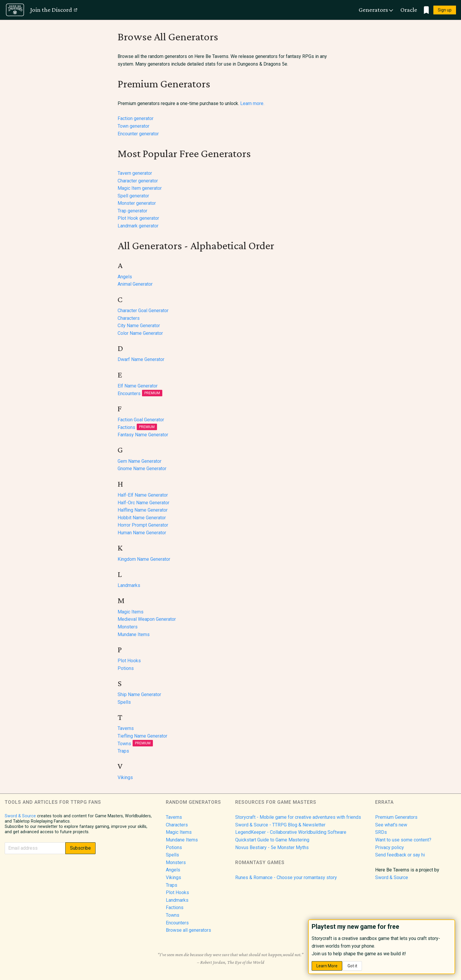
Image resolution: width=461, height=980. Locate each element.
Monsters (128, 627)
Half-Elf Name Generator (143, 495)
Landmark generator (138, 226)
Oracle (409, 10)
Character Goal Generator (143, 311)
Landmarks (129, 585)
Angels (125, 277)
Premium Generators (396, 817)
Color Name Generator (140, 333)
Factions (137, 427)
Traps (123, 751)
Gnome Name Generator (142, 469)
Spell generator (133, 196)
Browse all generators (188, 930)
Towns (135, 744)
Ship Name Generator (139, 694)
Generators (376, 10)
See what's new (391, 825)
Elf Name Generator (138, 386)
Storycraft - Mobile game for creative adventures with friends (298, 817)
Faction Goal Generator (141, 420)
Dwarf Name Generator (141, 359)
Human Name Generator (142, 533)
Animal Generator (135, 284)
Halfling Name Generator (143, 510)
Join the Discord (54, 10)
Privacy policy (390, 847)
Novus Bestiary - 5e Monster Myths (272, 847)
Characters (129, 318)
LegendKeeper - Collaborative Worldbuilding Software (291, 832)
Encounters (140, 394)
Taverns (126, 728)
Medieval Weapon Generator (147, 619)
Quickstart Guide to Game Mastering (272, 840)
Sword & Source (20, 816)
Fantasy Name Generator (143, 435)
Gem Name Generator (140, 461)
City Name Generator (139, 326)
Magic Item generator (140, 188)
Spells (124, 702)
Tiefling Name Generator (142, 736)
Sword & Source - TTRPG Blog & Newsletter (280, 825)
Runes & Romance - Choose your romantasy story (286, 877)
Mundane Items (134, 634)
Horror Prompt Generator (143, 525)
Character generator (138, 181)
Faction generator (136, 118)
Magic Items (131, 612)
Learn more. (252, 103)
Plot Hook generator (138, 218)
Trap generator (132, 211)
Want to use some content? (403, 840)
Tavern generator (135, 173)
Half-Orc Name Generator (143, 503)
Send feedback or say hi (400, 855)
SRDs (381, 832)
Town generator (133, 126)
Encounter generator (138, 134)
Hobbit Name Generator (142, 518)
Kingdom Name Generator (144, 559)
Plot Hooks (129, 661)
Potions (126, 668)
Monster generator (137, 203)
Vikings (125, 777)
